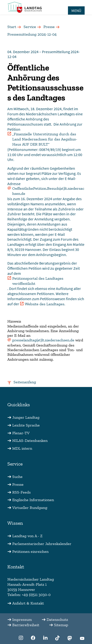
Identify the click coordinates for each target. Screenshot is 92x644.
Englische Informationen (33, 500)
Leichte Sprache (26, 425)
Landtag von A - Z (27, 536)
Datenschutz (57, 619)
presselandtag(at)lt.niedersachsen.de (43, 340)
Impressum (22, 619)
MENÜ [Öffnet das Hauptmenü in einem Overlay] (76, 10)
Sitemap (61, 625)
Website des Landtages (45, 304)
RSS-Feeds (21, 492)
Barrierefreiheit (26, 625)
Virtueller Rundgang (30, 508)
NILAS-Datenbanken (30, 441)
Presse (49, 27)
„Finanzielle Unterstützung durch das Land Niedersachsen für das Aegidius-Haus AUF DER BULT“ (45, 139)
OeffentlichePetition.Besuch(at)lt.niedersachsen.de (48, 191)
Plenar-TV (21, 433)
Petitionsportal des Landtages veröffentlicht (38, 281)
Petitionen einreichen (30, 551)
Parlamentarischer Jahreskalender (42, 544)
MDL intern (22, 448)
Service (30, 27)
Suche (17, 477)
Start (12, 27)
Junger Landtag (26, 417)
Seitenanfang (25, 382)
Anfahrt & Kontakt (28, 603)
